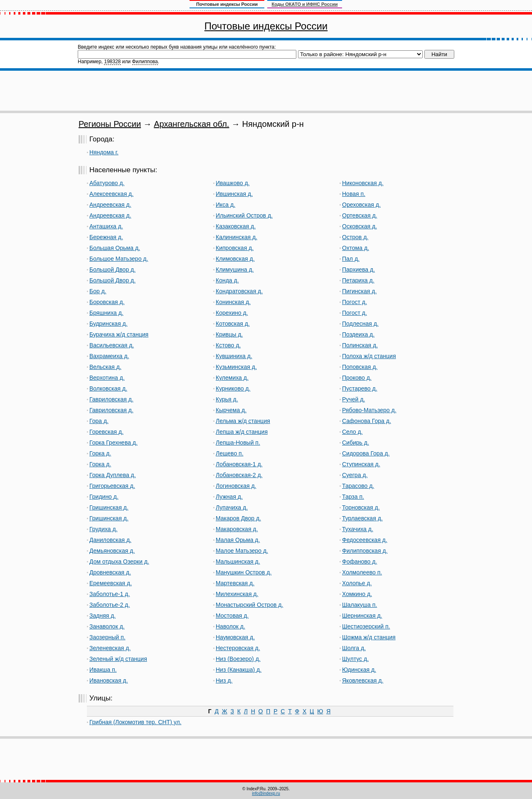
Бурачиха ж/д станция (119, 334)
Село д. (352, 432)
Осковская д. (360, 226)
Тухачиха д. (358, 529)
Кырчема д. (231, 410)
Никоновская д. (363, 183)
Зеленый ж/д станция (118, 659)
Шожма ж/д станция (369, 637)
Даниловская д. (110, 540)
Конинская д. (233, 302)
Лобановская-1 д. (239, 464)
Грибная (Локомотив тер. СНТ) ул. (135, 722)
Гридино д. (104, 497)
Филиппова (145, 62)
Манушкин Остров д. (244, 572)
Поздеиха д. (358, 334)
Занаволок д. (107, 626)
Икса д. (225, 205)
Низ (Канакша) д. (239, 670)
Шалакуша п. (360, 605)
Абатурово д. (107, 183)
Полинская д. (360, 345)
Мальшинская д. (238, 562)
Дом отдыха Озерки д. (119, 562)
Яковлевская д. (363, 680)
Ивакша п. (103, 670)
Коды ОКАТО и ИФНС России (305, 4)
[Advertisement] (266, 91)
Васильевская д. (112, 345)
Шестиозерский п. (366, 626)
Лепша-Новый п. (238, 443)
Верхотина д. (107, 378)
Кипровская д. (235, 248)
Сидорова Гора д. (366, 453)
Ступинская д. (361, 464)
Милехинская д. (237, 594)
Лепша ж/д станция (242, 432)
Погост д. (355, 302)
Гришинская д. (109, 507)
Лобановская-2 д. (239, 475)
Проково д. (357, 378)
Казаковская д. (236, 226)
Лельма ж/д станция (243, 421)
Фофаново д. (360, 562)
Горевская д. (106, 432)
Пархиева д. (358, 270)
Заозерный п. (107, 637)
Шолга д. (354, 648)
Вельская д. (105, 367)
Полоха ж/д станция (369, 356)
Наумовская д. (235, 637)
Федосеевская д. (365, 540)
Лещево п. (230, 453)
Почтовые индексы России (266, 26)
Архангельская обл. (191, 124)
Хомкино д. (357, 594)
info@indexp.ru (266, 793)
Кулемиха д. (232, 378)
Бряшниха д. (106, 313)
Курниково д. (233, 388)
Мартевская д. (235, 583)
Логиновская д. (236, 486)
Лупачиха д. (232, 507)
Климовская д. (235, 259)
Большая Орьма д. (115, 248)
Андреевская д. (110, 205)
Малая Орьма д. (238, 540)
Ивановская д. (109, 680)
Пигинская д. (359, 291)
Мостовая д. (232, 616)
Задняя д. (102, 616)
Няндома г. (104, 152)
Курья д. (227, 399)
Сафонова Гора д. (367, 421)
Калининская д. (236, 237)
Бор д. (98, 291)
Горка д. (100, 453)
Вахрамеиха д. (109, 356)
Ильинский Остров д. (244, 215)
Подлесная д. (360, 324)
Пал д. (351, 259)
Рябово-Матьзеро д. (369, 410)
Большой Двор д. (112, 270)
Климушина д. (235, 270)
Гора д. (99, 421)
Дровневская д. (110, 572)
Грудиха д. (103, 529)
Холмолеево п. (362, 572)
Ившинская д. (234, 194)
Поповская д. (360, 367)
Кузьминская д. (236, 367)
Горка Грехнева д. (113, 443)
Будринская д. (108, 324)
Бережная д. (106, 237)
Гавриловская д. (111, 399)
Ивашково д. (233, 183)
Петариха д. (358, 280)
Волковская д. (108, 388)
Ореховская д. (361, 205)
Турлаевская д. (362, 518)
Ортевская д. (360, 215)
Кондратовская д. (239, 291)
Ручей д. (353, 399)
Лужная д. (229, 497)
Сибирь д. (356, 443)
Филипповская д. (365, 551)
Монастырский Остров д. (249, 605)
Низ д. (224, 680)
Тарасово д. (358, 486)
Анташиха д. (106, 226)
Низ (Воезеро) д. (238, 659)
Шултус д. (355, 659)
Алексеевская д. (111, 194)
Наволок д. (230, 626)
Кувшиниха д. (234, 356)
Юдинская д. (359, 670)
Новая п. (354, 194)
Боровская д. (107, 302)
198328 (112, 62)
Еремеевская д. (111, 583)
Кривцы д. (229, 334)
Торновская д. (361, 507)
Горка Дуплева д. (113, 475)
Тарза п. (353, 497)
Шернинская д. (362, 616)
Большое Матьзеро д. (119, 259)
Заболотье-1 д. (110, 594)
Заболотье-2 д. (110, 605)
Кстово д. (228, 345)
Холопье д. (357, 583)
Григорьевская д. (112, 486)
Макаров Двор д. (238, 518)
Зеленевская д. (110, 648)
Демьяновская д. (112, 551)
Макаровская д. (237, 529)
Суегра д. (355, 475)
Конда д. (227, 280)
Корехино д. (232, 313)
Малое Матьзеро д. (242, 551)
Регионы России (110, 124)
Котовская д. (233, 324)
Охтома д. (356, 248)
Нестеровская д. (238, 648)
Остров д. (355, 237)
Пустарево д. (360, 388)
